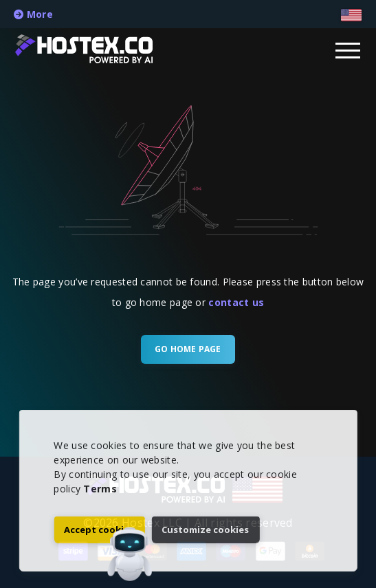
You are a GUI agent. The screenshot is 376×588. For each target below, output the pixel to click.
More (33, 14)
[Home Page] (98, 49)
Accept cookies (99, 530)
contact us (236, 302)
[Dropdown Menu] (348, 50)
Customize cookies (205, 530)
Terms (100, 489)
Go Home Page (188, 349)
